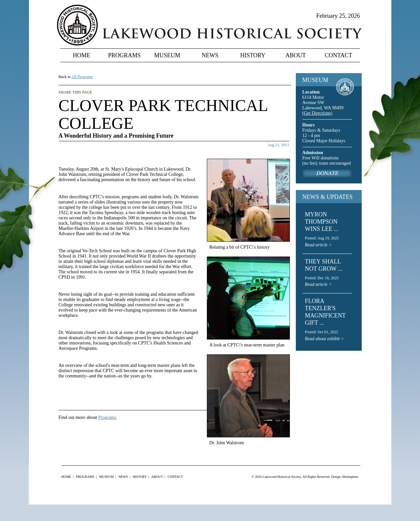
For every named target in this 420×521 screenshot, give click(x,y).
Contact (339, 55)
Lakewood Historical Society (282, 477)
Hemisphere (350, 477)
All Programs (82, 77)
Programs (124, 55)
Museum (167, 55)
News (210, 55)
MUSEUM (315, 80)
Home (82, 55)
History (253, 55)
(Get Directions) (317, 113)
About (296, 55)
